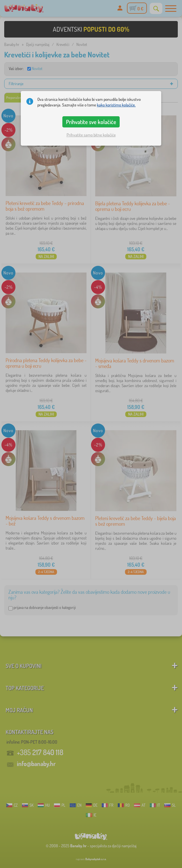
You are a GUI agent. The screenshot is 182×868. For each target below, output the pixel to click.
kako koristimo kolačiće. (116, 105)
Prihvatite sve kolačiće (91, 122)
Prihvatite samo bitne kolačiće (91, 135)
